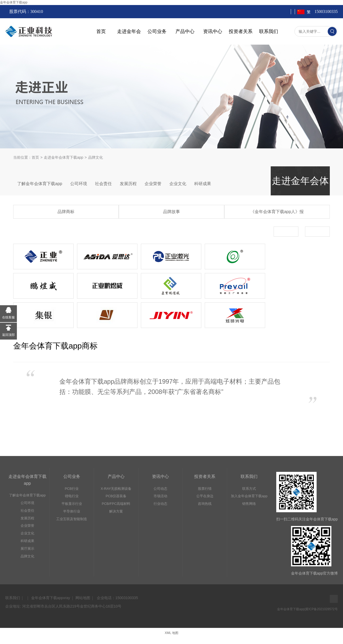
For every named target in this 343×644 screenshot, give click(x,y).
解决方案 (116, 511)
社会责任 (103, 184)
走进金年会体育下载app (63, 157)
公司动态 (160, 489)
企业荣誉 (153, 184)
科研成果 (203, 184)
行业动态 (160, 504)
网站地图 (83, 598)
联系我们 (269, 31)
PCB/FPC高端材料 (116, 504)
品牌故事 (171, 212)
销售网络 (249, 504)
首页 (101, 31)
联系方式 (249, 489)
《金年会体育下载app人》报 (277, 212)
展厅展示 (27, 549)
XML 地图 (171, 633)
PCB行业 (72, 489)
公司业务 (157, 31)
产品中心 (185, 31)
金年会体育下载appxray (51, 598)
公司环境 (79, 184)
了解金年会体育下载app (40, 184)
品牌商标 (66, 212)
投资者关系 (241, 31)
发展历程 (128, 184)
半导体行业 (72, 511)
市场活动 (160, 496)
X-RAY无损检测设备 (116, 489)
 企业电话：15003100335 (117, 598)
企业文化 (178, 184)
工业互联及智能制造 (72, 519)
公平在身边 (205, 496)
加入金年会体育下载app (249, 496)
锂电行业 (72, 496)
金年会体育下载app (14, 2)
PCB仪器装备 (116, 496)
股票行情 (205, 489)
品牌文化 (27, 556)
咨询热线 (205, 504)
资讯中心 (213, 31)
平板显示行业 (72, 504)
